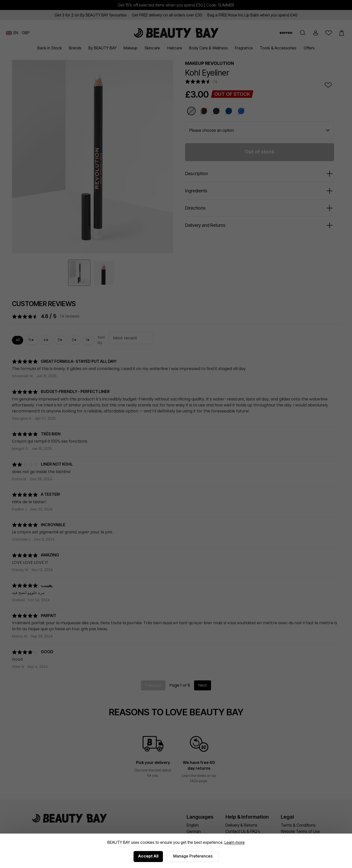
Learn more (235, 842)
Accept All (148, 856)
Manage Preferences (193, 856)
